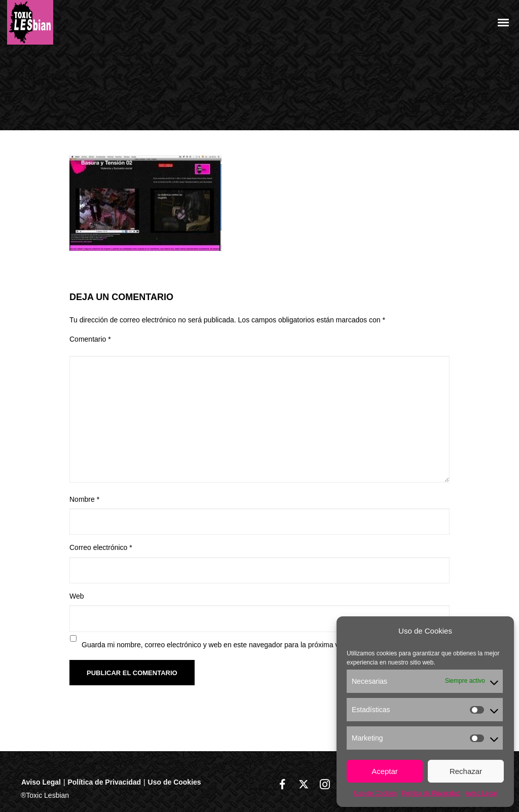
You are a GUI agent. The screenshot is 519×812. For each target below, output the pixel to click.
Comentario (90, 339)
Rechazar (466, 771)
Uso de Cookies (375, 793)
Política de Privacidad (431, 793)
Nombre (84, 499)
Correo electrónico (101, 547)
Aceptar (385, 771)
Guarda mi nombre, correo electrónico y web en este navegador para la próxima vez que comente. (236, 645)
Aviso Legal (481, 793)
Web (77, 596)
